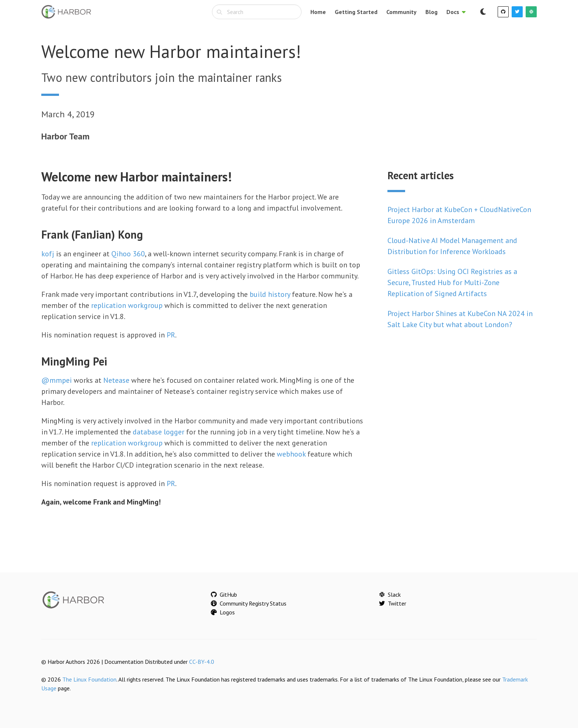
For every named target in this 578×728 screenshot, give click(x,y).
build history (270, 294)
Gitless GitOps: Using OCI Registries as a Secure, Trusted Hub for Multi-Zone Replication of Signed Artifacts (452, 282)
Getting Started (356, 12)
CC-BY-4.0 (202, 662)
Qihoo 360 (128, 254)
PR (171, 335)
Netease (116, 380)
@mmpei (57, 380)
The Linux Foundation (89, 679)
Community (401, 12)
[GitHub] (503, 12)
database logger (159, 432)
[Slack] (531, 12)
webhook (291, 454)
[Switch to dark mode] (483, 12)
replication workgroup (127, 305)
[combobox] (257, 12)
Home (318, 12)
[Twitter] (517, 12)
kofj (48, 254)
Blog (431, 12)
